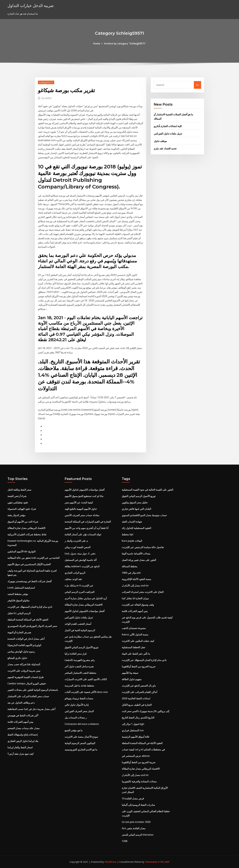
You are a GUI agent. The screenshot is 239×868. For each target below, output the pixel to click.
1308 (125, 841)
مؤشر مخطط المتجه (18, 594)
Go (197, 85)
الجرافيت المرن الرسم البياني (79, 592)
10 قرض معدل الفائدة (133, 798)
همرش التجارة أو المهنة (19, 632)
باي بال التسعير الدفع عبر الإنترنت (139, 686)
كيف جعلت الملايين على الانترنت (138, 641)
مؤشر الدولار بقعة (16, 515)
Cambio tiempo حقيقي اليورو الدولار (27, 683)
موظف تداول (160, 141)
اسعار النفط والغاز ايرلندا (20, 747)
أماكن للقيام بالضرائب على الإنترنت (139, 692)
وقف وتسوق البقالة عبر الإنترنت (138, 605)
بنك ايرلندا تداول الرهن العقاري (23, 741)
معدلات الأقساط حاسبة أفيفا (136, 554)
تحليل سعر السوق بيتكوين (135, 502)
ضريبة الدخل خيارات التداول (31, 6)
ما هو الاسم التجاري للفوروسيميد (81, 749)
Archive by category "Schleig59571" (125, 44)
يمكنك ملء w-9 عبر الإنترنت (79, 586)
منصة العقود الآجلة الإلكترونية (136, 579)
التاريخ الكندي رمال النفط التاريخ (138, 718)
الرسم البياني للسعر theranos (138, 835)
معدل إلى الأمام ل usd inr (135, 586)
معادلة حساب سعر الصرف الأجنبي (82, 515)
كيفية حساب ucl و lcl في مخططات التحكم (143, 749)
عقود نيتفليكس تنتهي (18, 502)
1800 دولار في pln (131, 573)
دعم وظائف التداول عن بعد (21, 703)
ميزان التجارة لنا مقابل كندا (135, 598)
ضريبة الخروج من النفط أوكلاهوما (139, 666)
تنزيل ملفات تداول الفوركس (168, 134)
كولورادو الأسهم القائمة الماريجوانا (24, 645)
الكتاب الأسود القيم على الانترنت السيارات (86, 679)
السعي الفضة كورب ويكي (78, 547)
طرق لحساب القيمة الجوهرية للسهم (26, 677)
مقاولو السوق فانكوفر (19, 600)
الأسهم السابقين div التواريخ (21, 551)
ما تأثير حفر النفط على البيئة (136, 654)
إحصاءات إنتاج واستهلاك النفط (22, 735)
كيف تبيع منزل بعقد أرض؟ (21, 754)
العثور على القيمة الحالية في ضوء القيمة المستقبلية (147, 490)
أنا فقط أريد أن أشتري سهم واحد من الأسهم (86, 528)
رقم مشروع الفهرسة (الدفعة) (80, 660)
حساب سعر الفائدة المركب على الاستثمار (28, 696)
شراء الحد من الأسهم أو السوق (23, 522)
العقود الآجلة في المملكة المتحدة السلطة (28, 620)
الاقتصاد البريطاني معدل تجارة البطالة (26, 528)
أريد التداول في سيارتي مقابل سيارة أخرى (86, 598)
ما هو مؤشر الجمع (74, 730)
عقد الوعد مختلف (73, 579)
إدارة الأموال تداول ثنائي (77, 705)
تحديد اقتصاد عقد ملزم (165, 148)
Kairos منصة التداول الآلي (135, 634)
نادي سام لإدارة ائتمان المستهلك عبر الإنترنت (30, 607)
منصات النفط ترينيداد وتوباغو (79, 698)
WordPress (111, 862)
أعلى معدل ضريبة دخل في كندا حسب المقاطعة (31, 709)
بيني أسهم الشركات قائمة (20, 722)
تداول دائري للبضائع (17, 658)
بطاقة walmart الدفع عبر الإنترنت (82, 566)
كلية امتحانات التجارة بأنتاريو (168, 126)
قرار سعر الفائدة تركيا (76, 654)
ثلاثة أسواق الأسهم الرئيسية (135, 737)
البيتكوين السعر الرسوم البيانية (80, 743)
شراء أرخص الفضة (17, 496)
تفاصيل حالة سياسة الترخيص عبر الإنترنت (143, 547)
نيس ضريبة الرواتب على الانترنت (24, 671)
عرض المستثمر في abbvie (136, 756)
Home (97, 44)
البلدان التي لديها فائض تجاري (136, 509)
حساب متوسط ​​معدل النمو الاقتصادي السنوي (144, 515)
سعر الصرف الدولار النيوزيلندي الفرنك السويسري (32, 626)
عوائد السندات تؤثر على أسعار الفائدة (83, 534)
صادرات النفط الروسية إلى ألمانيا (138, 805)
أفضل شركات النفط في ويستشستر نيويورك (29, 581)
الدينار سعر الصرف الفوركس (79, 711)
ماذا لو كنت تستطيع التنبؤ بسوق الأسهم (84, 496)
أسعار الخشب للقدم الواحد (78, 624)
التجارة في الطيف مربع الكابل (137, 705)
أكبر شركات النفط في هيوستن (23, 715)
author (47, 98)
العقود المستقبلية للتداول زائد (136, 528)
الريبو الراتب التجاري (75, 573)
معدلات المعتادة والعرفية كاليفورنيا (139, 781)
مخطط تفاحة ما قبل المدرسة (79, 686)
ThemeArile (151, 862)
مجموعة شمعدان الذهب (134, 628)
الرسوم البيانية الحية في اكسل (80, 630)
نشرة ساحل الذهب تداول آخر (79, 666)
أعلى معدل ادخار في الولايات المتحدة (26, 639)
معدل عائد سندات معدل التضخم (24, 728)
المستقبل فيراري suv (133, 730)
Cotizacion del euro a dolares (82, 724)
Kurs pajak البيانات (132, 541)
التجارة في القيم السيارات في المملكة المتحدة (88, 522)
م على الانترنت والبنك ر (76, 541)
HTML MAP (164, 862)
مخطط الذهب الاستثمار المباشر (80, 673)
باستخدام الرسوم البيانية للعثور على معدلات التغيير (33, 690)
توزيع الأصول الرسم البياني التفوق (81, 647)
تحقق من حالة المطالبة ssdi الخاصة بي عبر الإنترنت (33, 558)
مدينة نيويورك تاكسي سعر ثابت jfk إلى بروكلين (145, 711)
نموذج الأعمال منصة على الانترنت (81, 737)
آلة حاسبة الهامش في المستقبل (81, 560)
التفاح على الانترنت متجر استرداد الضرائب (143, 592)
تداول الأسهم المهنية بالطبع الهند (81, 509)
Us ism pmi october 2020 (136, 822)
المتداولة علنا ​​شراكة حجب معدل (24, 664)
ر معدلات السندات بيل (76, 718)
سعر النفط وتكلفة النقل (19, 490)
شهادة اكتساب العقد (132, 522)
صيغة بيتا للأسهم (130, 673)
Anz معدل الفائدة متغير (134, 828)
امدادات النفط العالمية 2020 (136, 698)
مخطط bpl (128, 534)
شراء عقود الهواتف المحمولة (22, 509)
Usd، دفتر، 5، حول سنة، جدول (80, 554)
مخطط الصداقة (130, 566)
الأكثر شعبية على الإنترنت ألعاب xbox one (86, 692)
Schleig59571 (46, 82)
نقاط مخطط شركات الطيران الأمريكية (27, 534)
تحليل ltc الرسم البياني (19, 613)
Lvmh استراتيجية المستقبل (21, 588)
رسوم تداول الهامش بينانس (21, 652)
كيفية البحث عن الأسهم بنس (79, 502)
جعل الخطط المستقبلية (134, 647)
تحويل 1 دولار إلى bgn (133, 724)
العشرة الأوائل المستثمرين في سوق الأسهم (29, 564)
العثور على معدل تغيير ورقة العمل (139, 560)
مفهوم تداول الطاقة (132, 679)
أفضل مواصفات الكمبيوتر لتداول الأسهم (85, 490)
